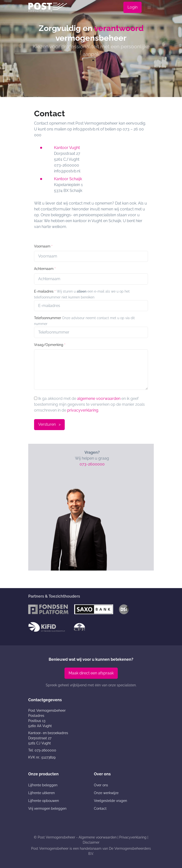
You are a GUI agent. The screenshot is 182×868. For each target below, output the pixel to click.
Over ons (101, 785)
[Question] (91, 370)
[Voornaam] (91, 256)
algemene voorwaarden (99, 399)
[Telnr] (91, 332)
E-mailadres (45, 291)
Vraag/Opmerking (50, 345)
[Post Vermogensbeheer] (48, 7)
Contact (100, 809)
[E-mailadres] (91, 306)
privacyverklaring (83, 410)
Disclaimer (91, 842)
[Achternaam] (91, 279)
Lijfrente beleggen (43, 785)
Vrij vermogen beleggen (47, 809)
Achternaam (45, 269)
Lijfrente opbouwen (44, 801)
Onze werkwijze (106, 793)
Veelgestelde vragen (110, 801)
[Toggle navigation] (149, 7)
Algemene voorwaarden (98, 837)
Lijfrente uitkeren (41, 793)
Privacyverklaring (133, 837)
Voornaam (43, 246)
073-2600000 (92, 464)
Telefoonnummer (48, 318)
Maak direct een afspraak (91, 673)
